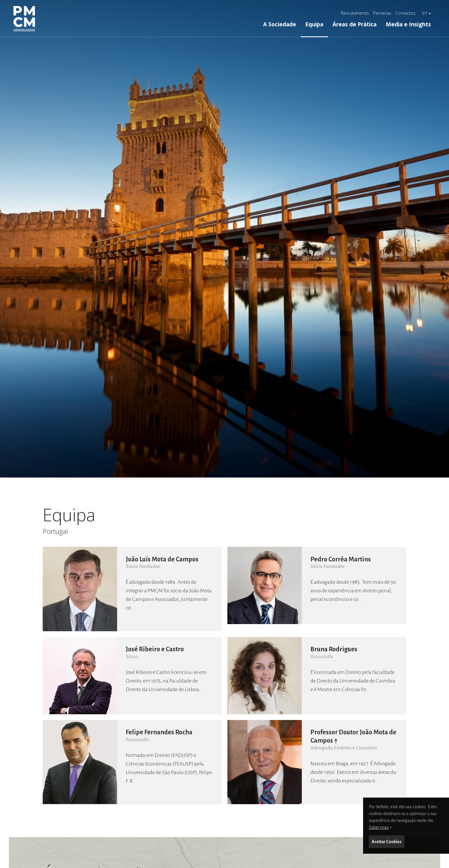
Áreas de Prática (355, 24)
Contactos (405, 13)
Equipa (314, 24)
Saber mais (379, 827)
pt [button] (425, 14)
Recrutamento (355, 13)
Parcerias (382, 13)
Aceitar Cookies (387, 842)
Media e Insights (408, 24)
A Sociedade (280, 24)
